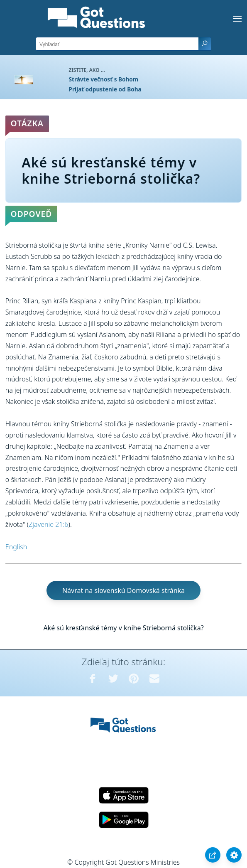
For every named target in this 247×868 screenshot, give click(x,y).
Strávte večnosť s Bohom (104, 79)
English (16, 547)
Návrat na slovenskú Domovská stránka (124, 590)
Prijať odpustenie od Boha (105, 89)
